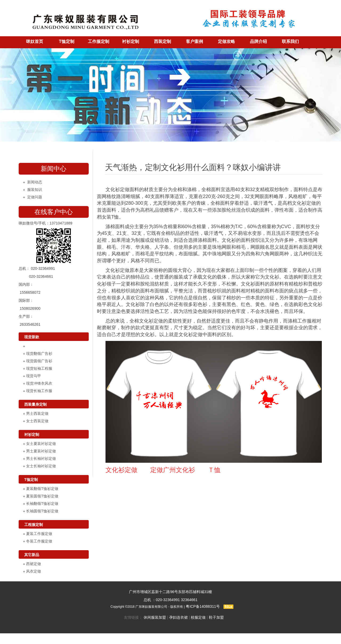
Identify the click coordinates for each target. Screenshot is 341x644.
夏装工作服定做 (39, 534)
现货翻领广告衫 (39, 353)
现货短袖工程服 (39, 368)
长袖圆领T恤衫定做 (42, 511)
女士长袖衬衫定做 (41, 466)
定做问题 (35, 197)
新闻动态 (35, 182)
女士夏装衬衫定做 (41, 444)
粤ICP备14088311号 (203, 606)
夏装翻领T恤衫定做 (42, 489)
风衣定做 (34, 571)
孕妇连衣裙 (178, 617)
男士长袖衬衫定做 (41, 458)
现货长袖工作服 (39, 391)
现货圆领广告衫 (39, 361)
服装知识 (35, 190)
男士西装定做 (37, 413)
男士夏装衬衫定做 (41, 451)
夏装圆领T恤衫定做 (42, 496)
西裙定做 (34, 564)
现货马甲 (34, 376)
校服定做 (198, 617)
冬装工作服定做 (39, 541)
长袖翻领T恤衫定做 (42, 504)
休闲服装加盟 (155, 617)
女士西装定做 (37, 421)
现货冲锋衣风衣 (39, 383)
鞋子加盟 (216, 617)
